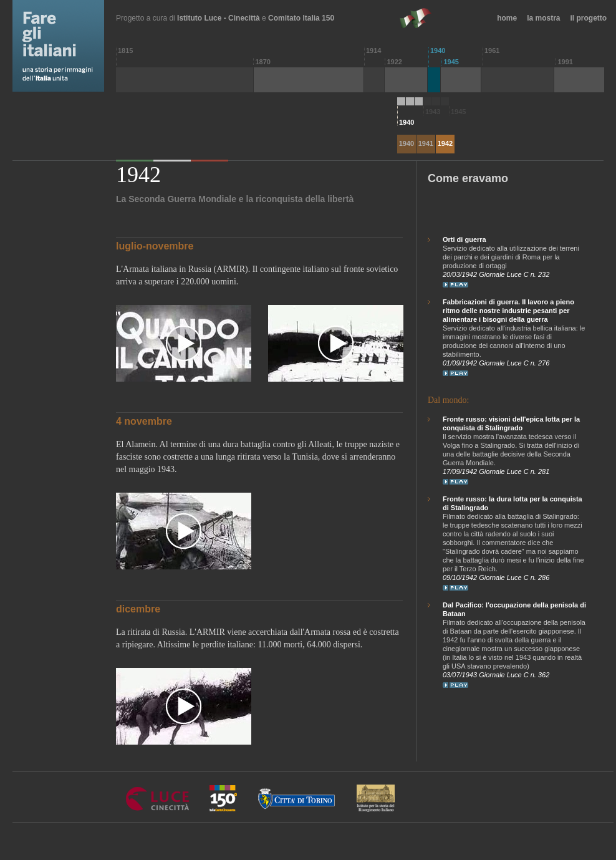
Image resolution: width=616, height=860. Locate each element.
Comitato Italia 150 (301, 18)
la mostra (543, 18)
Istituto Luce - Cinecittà (219, 18)
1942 (445, 143)
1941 (426, 143)
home (507, 18)
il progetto (589, 18)
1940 (407, 143)
